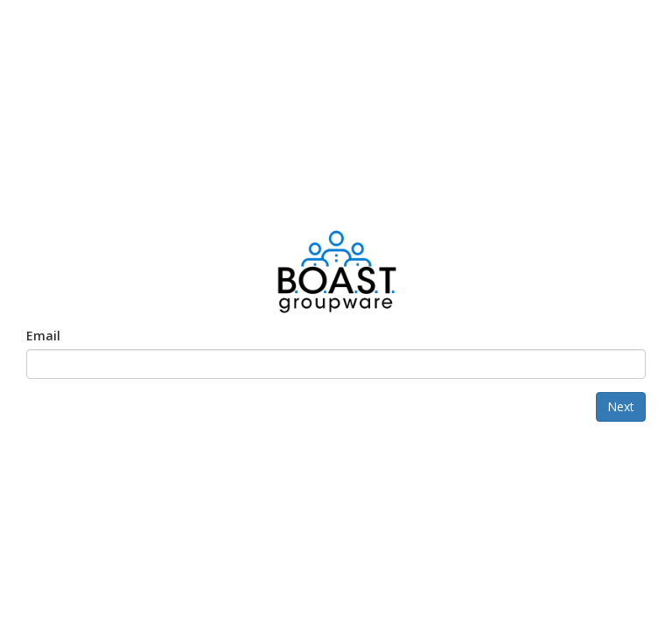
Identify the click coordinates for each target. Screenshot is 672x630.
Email (43, 336)
